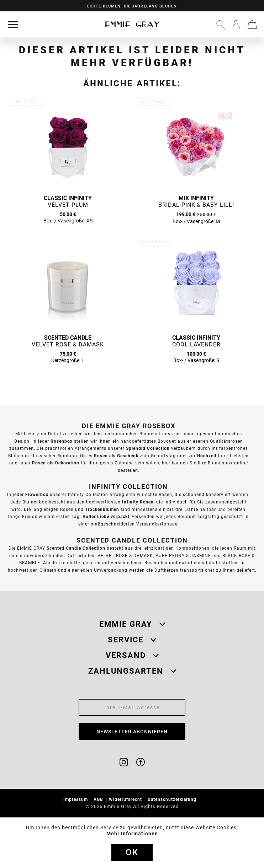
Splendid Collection (148, 448)
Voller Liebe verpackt (106, 516)
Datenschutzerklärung (173, 799)
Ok (132, 852)
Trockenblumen (102, 509)
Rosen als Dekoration (56, 463)
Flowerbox (37, 494)
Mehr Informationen (132, 834)
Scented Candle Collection (76, 548)
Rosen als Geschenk (116, 456)
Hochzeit (207, 456)
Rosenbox (62, 441)
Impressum (76, 799)
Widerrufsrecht (126, 799)
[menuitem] (13, 25)
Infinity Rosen (138, 502)
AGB (99, 799)
